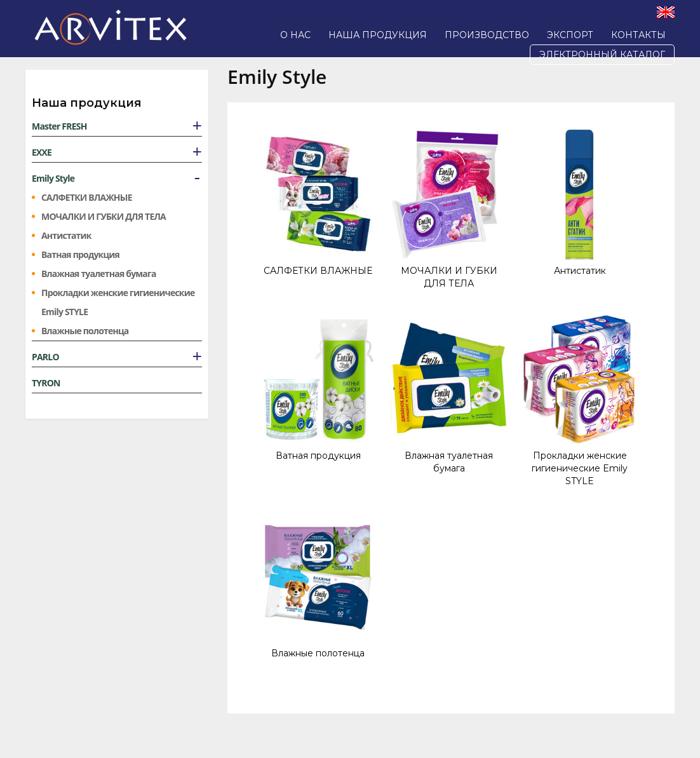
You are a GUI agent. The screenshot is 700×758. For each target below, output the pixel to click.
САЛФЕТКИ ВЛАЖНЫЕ (87, 197)
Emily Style (53, 178)
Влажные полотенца (85, 331)
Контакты (638, 35)
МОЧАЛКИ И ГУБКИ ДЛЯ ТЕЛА (104, 216)
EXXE (42, 152)
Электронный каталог (602, 55)
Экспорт (570, 35)
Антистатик (66, 235)
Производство (487, 35)
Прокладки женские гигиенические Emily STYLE (118, 302)
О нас (295, 35)
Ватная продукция (80, 254)
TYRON (46, 383)
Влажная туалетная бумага (99, 274)
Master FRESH (59, 126)
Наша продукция (378, 35)
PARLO (45, 357)
